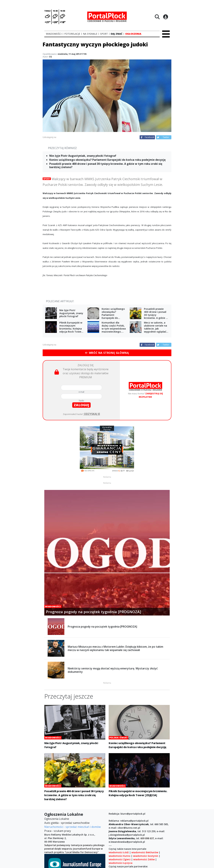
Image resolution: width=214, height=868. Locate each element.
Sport (47, 179)
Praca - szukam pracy (58, 831)
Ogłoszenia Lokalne (57, 819)
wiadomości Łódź (119, 852)
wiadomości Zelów (144, 859)
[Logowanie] (166, 17)
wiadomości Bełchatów (145, 852)
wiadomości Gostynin (146, 856)
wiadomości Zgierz (120, 859)
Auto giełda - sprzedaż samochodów (67, 823)
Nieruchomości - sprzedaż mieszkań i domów (72, 827)
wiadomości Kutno (120, 856)
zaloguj (81, 405)
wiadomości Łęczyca (121, 863)
